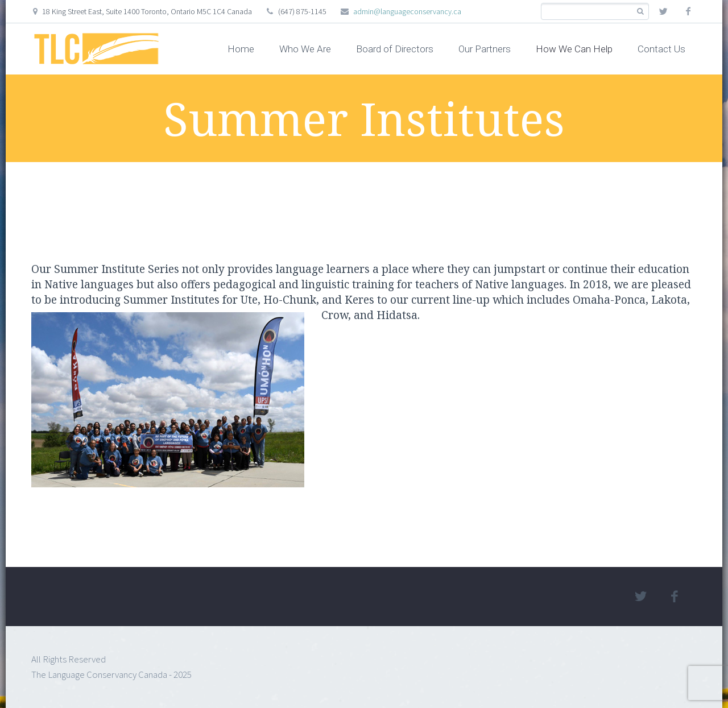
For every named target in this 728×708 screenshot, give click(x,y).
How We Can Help (574, 49)
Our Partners (485, 49)
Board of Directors (395, 49)
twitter (663, 11)
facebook (688, 11)
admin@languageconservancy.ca (407, 11)
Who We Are (305, 49)
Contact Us (661, 49)
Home (241, 49)
